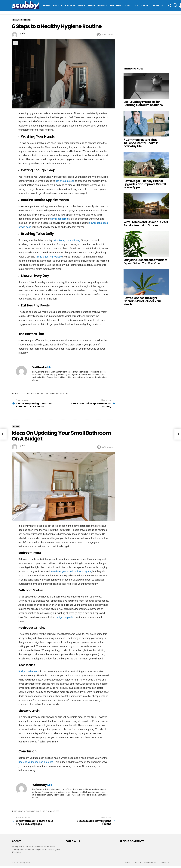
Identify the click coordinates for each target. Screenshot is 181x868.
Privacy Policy (150, 863)
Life (136, 5)
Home (47, 5)
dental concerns (59, 219)
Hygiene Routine (60, 394)
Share (15, 43)
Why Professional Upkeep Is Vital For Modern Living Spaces (146, 224)
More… (157, 6)
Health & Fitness (120, 5)
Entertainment (98, 5)
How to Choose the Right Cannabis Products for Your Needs (142, 301)
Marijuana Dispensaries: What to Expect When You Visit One (146, 262)
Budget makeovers (29, 671)
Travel (145, 5)
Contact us (164, 863)
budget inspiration (66, 617)
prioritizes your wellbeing (67, 240)
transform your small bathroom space (71, 571)
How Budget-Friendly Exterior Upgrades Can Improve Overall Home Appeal (145, 184)
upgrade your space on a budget (36, 762)
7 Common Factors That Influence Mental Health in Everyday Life (141, 143)
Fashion (70, 5)
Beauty (58, 5)
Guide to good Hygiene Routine (31, 394)
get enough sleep (65, 181)
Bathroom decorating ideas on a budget (37, 811)
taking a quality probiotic (49, 257)
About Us (137, 863)
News (82, 5)
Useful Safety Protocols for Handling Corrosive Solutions (143, 103)
